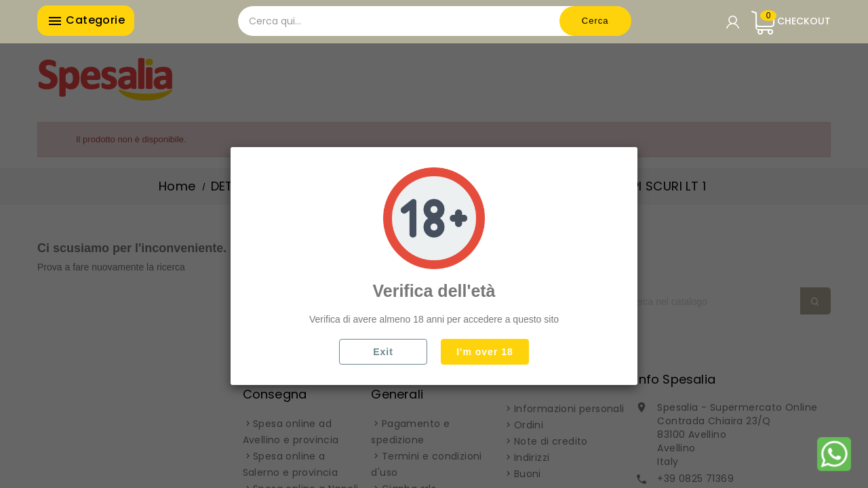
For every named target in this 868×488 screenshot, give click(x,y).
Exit (383, 352)
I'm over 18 (485, 352)
